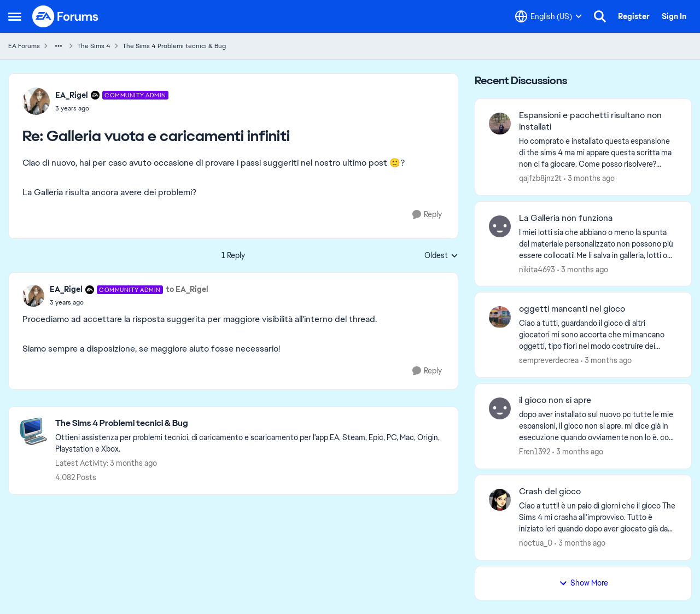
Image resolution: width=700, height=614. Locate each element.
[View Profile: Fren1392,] (500, 408)
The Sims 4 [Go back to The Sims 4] (94, 46)
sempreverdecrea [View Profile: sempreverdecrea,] (549, 360)
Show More (584, 583)
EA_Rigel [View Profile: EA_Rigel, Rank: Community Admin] (72, 95)
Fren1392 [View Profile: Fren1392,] (535, 452)
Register (634, 16)
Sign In (674, 16)
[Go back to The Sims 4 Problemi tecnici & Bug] (251, 423)
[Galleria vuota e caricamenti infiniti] (112, 108)
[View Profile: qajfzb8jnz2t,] (500, 124)
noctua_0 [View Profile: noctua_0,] (536, 543)
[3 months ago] (589, 179)
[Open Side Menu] (15, 16)
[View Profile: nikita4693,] (500, 226)
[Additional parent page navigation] (59, 46)
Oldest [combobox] (441, 256)
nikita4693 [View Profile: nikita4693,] (537, 269)
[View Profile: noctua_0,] (500, 500)
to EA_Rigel (187, 289)
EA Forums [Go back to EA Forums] (24, 46)
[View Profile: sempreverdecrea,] (500, 317)
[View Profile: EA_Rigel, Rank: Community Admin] (36, 101)
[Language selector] (549, 16)
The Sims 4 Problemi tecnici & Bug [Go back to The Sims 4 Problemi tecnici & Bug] (174, 46)
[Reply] (427, 215)
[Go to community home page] (66, 16)
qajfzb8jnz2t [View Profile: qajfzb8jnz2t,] (540, 178)
